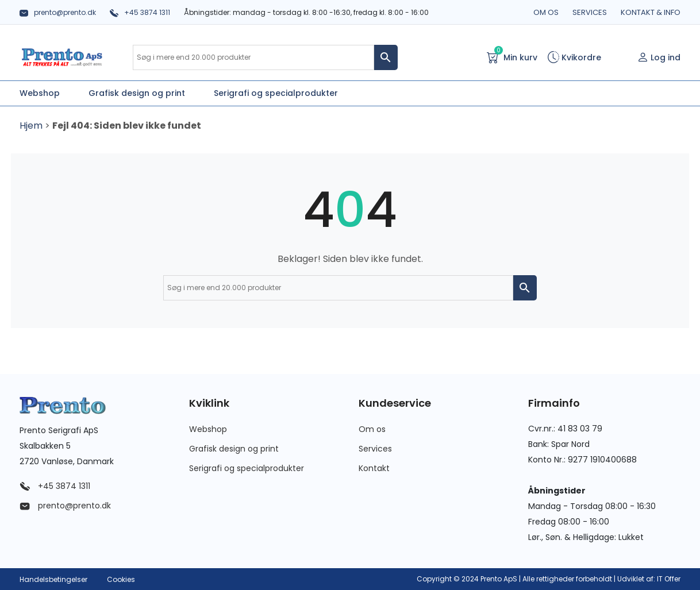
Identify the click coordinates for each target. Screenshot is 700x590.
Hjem (31, 126)
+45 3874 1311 (140, 12)
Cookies (121, 579)
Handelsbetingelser (53, 579)
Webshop (208, 429)
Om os (546, 12)
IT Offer (669, 579)
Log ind (659, 57)
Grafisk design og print (234, 449)
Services (590, 12)
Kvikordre (574, 57)
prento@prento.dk (58, 12)
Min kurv (512, 57)
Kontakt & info (651, 12)
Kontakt (374, 468)
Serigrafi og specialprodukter (247, 468)
